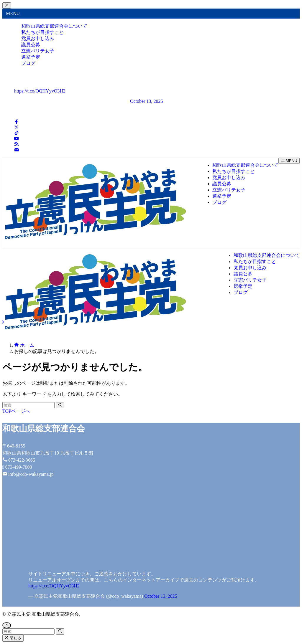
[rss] (17, 145)
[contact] (17, 150)
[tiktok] (17, 133)
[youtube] (17, 139)
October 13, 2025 (147, 101)
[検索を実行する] (60, 405)
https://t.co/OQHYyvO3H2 (40, 91)
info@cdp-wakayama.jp (31, 474)
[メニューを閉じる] (7, 5)
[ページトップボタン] (7, 625)
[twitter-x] (17, 128)
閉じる (13, 638)
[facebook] (17, 122)
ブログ (28, 63)
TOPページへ (16, 411)
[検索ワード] (28, 405)
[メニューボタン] (289, 161)
